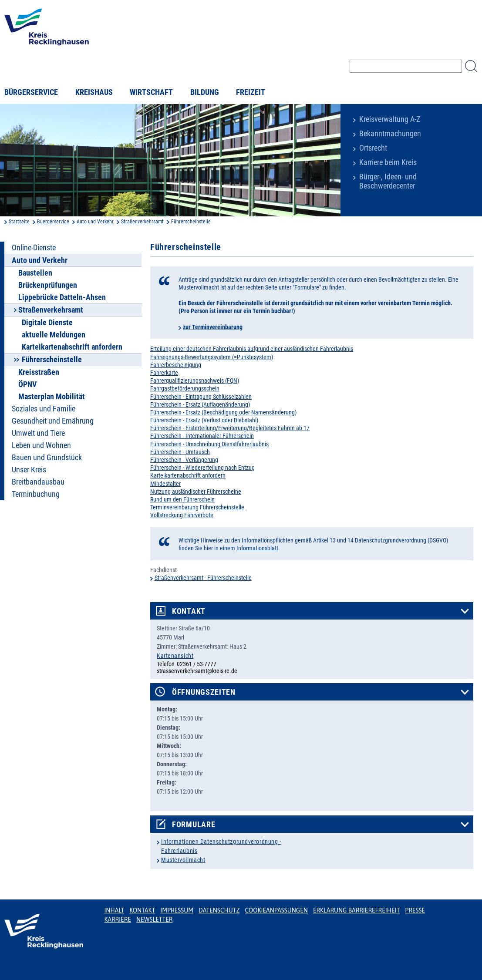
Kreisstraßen (39, 372)
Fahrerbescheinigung (176, 365)
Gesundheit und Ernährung (53, 421)
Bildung (205, 92)
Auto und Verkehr (95, 222)
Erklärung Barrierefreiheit (356, 910)
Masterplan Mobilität (52, 397)
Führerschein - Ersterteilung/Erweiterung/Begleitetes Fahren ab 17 (230, 428)
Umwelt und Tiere (38, 433)
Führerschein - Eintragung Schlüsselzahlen (201, 397)
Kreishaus (94, 92)
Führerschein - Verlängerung (184, 460)
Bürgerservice (31, 92)
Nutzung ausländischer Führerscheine (196, 492)
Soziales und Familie (44, 409)
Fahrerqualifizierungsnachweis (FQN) (195, 381)
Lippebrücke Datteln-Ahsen (62, 297)
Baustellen (35, 273)
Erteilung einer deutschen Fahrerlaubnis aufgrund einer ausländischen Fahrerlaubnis (252, 349)
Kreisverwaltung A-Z (390, 119)
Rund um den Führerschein (182, 499)
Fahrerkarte (164, 373)
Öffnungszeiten (204, 692)
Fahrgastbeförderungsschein (185, 388)
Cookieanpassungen (276, 910)
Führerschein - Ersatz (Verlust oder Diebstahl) (204, 420)
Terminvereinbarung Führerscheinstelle (197, 507)
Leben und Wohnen (41, 445)
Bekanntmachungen (390, 134)
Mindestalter (165, 484)
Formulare (194, 825)
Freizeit (251, 92)
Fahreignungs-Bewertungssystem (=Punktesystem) (212, 357)
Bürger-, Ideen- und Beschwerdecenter (388, 181)
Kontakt (189, 611)
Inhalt (114, 910)
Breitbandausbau (38, 482)
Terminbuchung (36, 494)
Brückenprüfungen (48, 285)
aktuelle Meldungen (54, 335)
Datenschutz (219, 910)
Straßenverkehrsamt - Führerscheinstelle (203, 578)
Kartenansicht (175, 656)
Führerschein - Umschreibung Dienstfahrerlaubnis (209, 444)
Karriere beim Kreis (388, 162)
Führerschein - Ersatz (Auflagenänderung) (200, 404)
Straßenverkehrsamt (142, 222)
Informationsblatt (257, 548)
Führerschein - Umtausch (180, 452)
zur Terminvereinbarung (213, 327)
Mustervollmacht (183, 860)
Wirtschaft (151, 92)
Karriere (118, 919)
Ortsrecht (373, 148)
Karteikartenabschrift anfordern (72, 347)
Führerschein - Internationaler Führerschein (202, 436)
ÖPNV (27, 384)
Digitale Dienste (47, 323)
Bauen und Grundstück (47, 458)
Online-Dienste (34, 248)
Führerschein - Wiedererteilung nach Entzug (202, 468)
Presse (415, 910)
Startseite (19, 222)
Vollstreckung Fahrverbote (182, 515)
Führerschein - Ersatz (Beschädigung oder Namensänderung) (223, 412)
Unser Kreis (29, 470)
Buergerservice (53, 222)
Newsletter (154, 919)
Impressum (177, 910)
